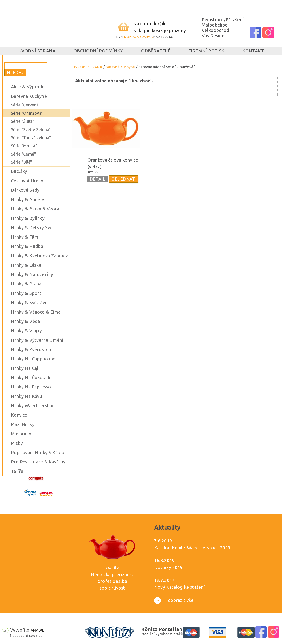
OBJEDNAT (123, 179)
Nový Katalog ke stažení (179, 587)
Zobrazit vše (174, 600)
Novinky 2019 (168, 567)
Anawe (37, 630)
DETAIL (98, 179)
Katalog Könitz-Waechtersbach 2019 (192, 548)
